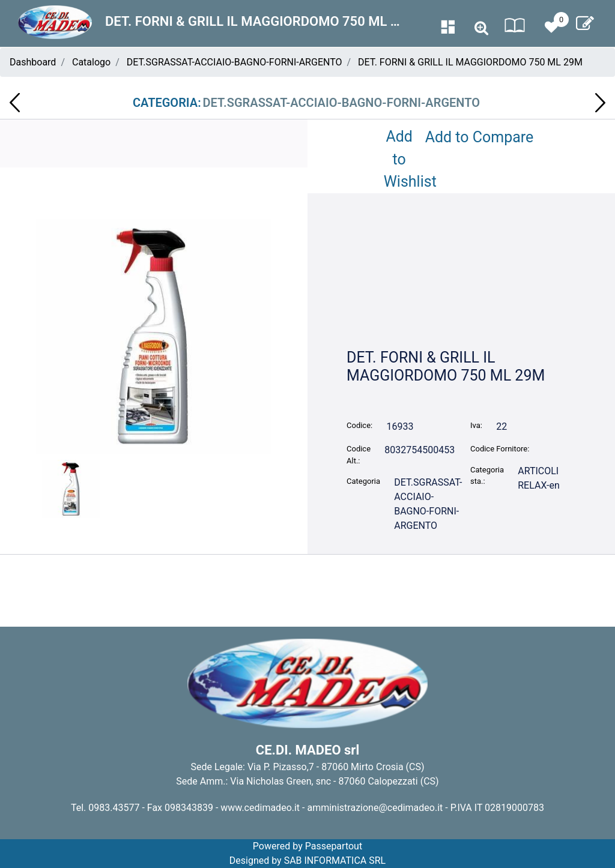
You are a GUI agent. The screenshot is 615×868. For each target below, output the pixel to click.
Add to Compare (480, 137)
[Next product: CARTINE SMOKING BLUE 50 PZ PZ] (600, 103)
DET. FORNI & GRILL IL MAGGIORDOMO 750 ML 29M (470, 62)
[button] (154, 335)
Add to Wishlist (402, 159)
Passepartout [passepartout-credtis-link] (334, 846)
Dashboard (33, 62)
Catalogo (91, 62)
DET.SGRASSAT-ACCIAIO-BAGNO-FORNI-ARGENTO (235, 62)
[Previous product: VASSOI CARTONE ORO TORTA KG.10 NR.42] (15, 103)
